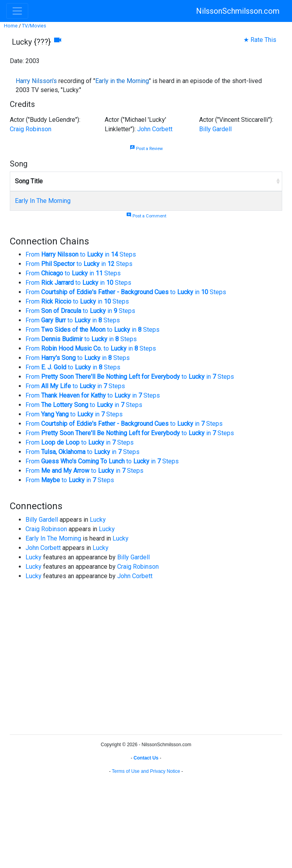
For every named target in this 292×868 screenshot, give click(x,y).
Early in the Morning (122, 81)
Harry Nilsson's (36, 81)
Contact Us (146, 758)
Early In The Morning (43, 201)
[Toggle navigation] (17, 11)
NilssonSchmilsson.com (238, 11)
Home (11, 26)
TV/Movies (34, 26)
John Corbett (155, 129)
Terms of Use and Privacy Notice (146, 771)
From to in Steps (81, 254)
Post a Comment (146, 216)
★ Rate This (260, 40)
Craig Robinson (31, 129)
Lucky (98, 520)
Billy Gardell (215, 129)
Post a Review (146, 149)
